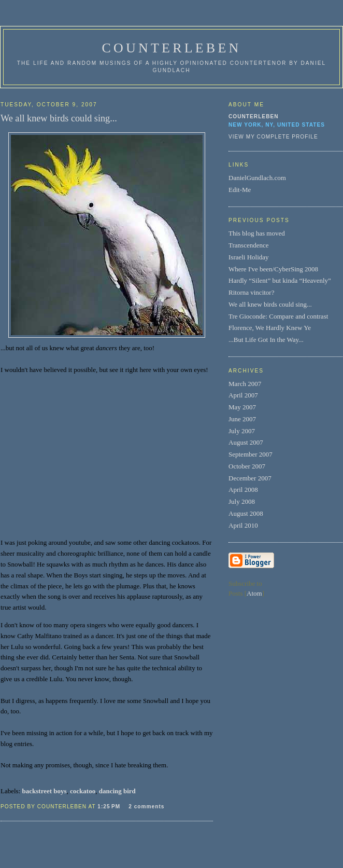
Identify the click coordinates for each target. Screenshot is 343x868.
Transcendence (249, 245)
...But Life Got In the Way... (266, 340)
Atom (254, 593)
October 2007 (247, 466)
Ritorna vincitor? (251, 292)
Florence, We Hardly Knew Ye (270, 328)
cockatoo (83, 791)
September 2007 (251, 454)
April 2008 (243, 490)
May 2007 (242, 407)
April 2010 (243, 525)
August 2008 (246, 513)
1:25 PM (110, 807)
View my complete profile (273, 137)
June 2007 (242, 419)
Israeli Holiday (249, 257)
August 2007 (246, 442)
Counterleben (254, 116)
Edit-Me (240, 190)
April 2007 (243, 395)
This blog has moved (257, 233)
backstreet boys (45, 791)
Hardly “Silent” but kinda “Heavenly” (280, 280)
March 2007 (245, 384)
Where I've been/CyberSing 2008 (273, 269)
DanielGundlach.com (257, 178)
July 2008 (242, 501)
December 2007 (250, 478)
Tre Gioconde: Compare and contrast (278, 316)
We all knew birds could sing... (270, 304)
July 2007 (242, 431)
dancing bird (117, 791)
